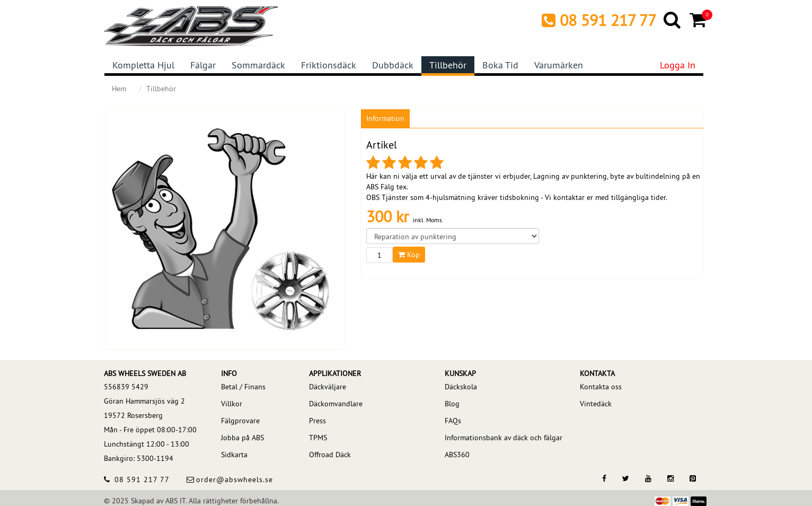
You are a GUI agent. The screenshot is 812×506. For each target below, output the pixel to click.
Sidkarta (234, 455)
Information (385, 118)
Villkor (232, 404)
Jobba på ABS (242, 438)
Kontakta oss (601, 387)
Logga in (678, 65)
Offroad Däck (330, 455)
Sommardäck (258, 65)
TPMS (318, 438)
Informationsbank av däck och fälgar (504, 438)
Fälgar (203, 65)
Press (317, 421)
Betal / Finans (243, 387)
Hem (119, 89)
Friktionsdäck (329, 65)
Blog (452, 404)
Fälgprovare (240, 421)
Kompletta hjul (143, 65)
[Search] (673, 20)
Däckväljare (328, 387)
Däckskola (461, 387)
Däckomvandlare (336, 404)
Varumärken (559, 65)
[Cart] (699, 20)
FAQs (453, 421)
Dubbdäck (393, 65)
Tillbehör (448, 65)
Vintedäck (596, 404)
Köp (409, 255)
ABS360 (457, 455)
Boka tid (500, 65)
